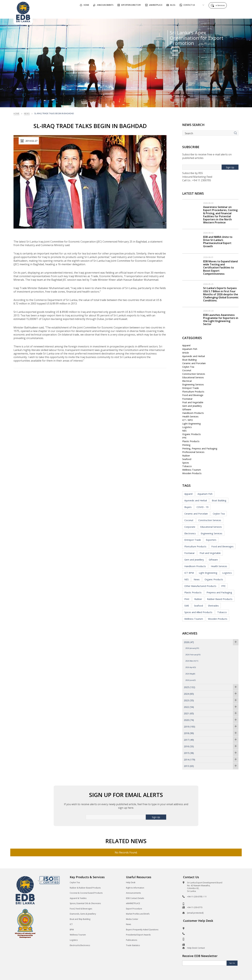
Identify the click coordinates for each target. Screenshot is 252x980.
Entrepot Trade (191, 388)
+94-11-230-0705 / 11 (197, 897)
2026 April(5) (191, 667)
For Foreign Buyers (144, 13)
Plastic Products (191, 441)
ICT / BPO (188, 420)
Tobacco (187, 466)
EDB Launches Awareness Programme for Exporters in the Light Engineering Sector (221, 320)
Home (16, 113)
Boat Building (189, 360)
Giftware (187, 409)
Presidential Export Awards (138, 935)
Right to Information (135, 888)
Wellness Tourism (192, 470)
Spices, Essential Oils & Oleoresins (85, 903)
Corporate (190, 527)
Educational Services (193, 377)
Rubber (186, 456)
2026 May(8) (190, 674)
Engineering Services (193, 384)
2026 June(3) (191, 680)
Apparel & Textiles (78, 898)
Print (187, 599)
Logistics (187, 427)
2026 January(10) (192, 648)
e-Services (221, 5)
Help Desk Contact (196, 948)
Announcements (133, 893)
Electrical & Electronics (80, 945)
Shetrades (213, 606)
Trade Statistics (133, 945)
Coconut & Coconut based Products (86, 893)
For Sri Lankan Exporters (179, 13)
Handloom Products (193, 413)
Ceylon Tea (188, 367)
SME (187, 606)
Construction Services (194, 374)
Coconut (187, 370)
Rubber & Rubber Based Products (85, 888)
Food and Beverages (222, 546)
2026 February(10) (193, 655)
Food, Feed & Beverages (81, 909)
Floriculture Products (193, 392)
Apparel (186, 345)
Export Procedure (134, 909)
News (27, 113)
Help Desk (131, 882)
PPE (184, 438)
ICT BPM (189, 573)
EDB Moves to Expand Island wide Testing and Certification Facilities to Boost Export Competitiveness (220, 268)
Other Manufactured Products (200, 586)
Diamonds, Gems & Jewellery (83, 914)
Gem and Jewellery (192, 406)
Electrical (187, 381)
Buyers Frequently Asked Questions (142, 930)
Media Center (132, 919)
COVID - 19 (202, 507)
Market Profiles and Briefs (138, 914)
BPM (72, 930)
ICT (71, 924)
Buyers (188, 507)
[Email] (204, 963)
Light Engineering (191, 424)
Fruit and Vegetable (193, 402)
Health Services (190, 416)
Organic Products (191, 434)
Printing (186, 445)
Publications (132, 940)
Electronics (190, 533)
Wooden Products (192, 473)
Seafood (187, 459)
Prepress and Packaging (219, 592)
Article (186, 353)
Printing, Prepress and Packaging (200, 449)
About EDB (210, 13)
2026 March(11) (192, 661)
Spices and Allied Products (198, 612)
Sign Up (230, 167)
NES (184, 431)
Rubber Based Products (220, 599)
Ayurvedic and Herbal (194, 356)
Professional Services (193, 452)
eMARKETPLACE (133, 903)
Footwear (187, 399)
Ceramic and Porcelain (194, 363)
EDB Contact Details (135, 898)
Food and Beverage (193, 395)
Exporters (211, 540)
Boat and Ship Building (80, 919)
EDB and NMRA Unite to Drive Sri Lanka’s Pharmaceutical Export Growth (218, 242)
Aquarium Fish (190, 349)
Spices (186, 463)
